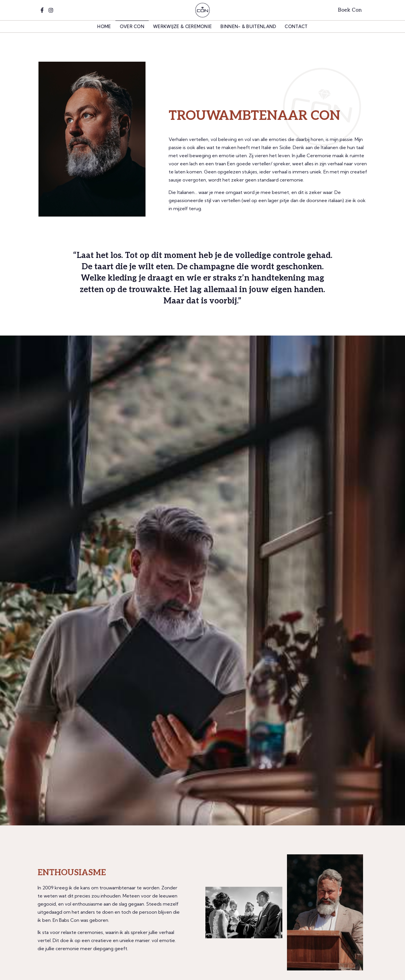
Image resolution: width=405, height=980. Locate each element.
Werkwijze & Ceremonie (182, 26)
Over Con (132, 26)
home (104, 26)
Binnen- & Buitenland (248, 26)
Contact (296, 26)
